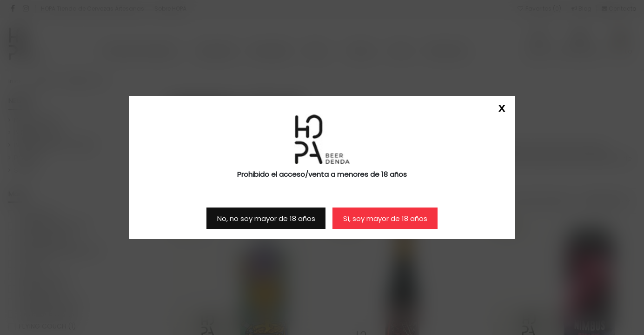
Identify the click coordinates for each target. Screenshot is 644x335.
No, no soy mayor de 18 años (266, 218)
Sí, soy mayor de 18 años (385, 218)
